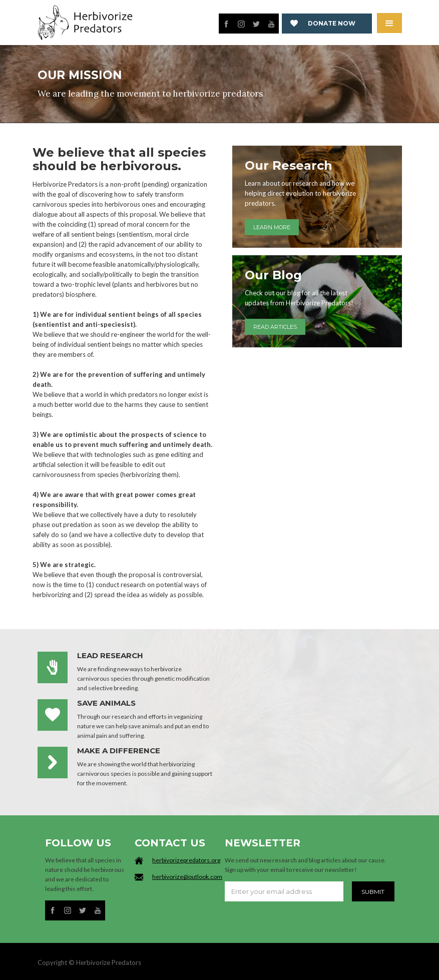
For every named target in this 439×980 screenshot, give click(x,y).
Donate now (332, 23)
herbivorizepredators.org (186, 860)
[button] (389, 23)
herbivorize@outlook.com (187, 877)
